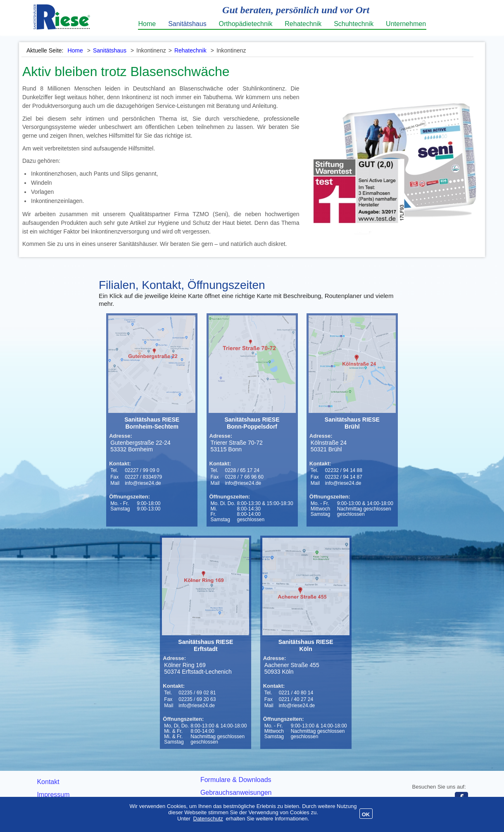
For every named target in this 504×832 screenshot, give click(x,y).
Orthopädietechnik (246, 24)
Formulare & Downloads (236, 780)
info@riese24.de (143, 483)
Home (147, 24)
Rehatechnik (303, 24)
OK (366, 814)
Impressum (53, 795)
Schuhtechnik (354, 24)
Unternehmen (406, 24)
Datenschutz (208, 819)
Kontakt (48, 782)
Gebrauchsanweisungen (236, 793)
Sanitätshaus (187, 24)
